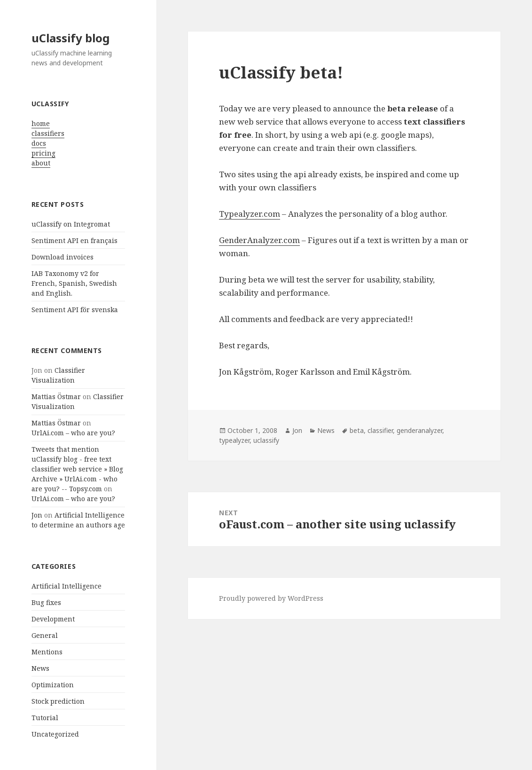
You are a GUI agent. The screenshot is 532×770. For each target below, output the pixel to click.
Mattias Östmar (56, 397)
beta (357, 430)
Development (53, 619)
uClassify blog (70, 38)
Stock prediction (58, 701)
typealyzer (234, 440)
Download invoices (63, 257)
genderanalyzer (419, 430)
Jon (37, 515)
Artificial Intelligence (66, 586)
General (45, 635)
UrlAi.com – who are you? (73, 433)
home (41, 123)
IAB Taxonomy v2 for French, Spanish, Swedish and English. (74, 283)
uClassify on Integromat (71, 224)
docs (39, 143)
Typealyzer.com (250, 214)
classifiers (48, 133)
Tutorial (45, 718)
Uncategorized (55, 734)
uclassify (266, 440)
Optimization (53, 685)
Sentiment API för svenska (75, 310)
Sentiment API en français (74, 240)
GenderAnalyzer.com (259, 240)
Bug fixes (46, 602)
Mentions (47, 652)
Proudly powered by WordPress (271, 598)
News (40, 668)
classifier (380, 430)
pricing (43, 153)
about (41, 163)
